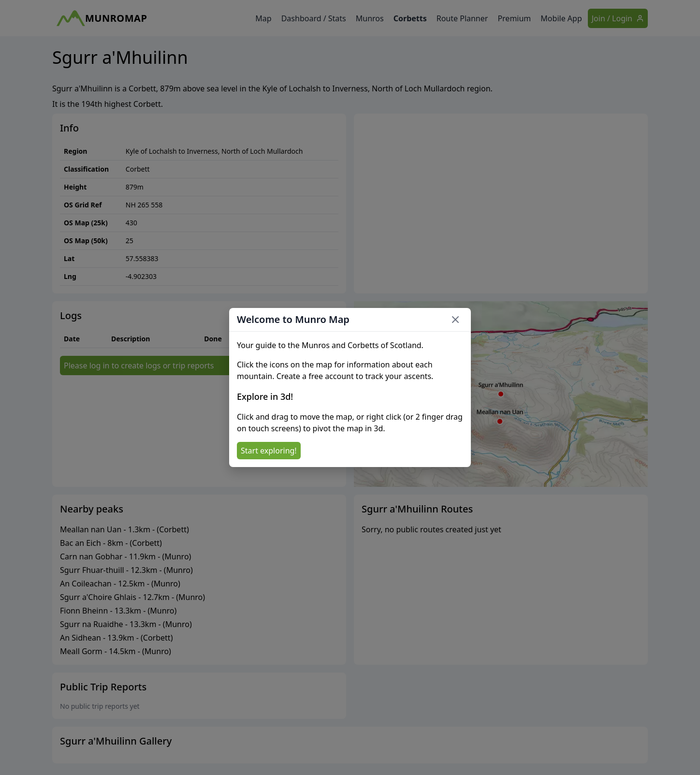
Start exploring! (269, 451)
